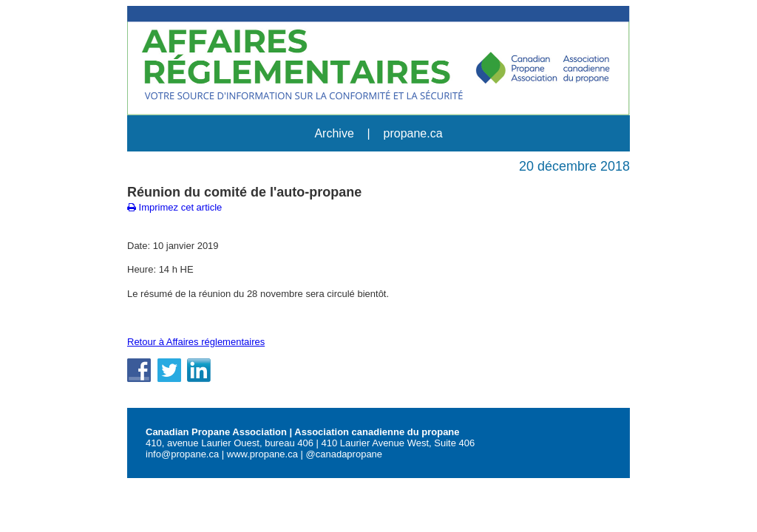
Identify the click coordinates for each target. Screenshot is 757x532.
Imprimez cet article (174, 207)
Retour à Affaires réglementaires (196, 342)
